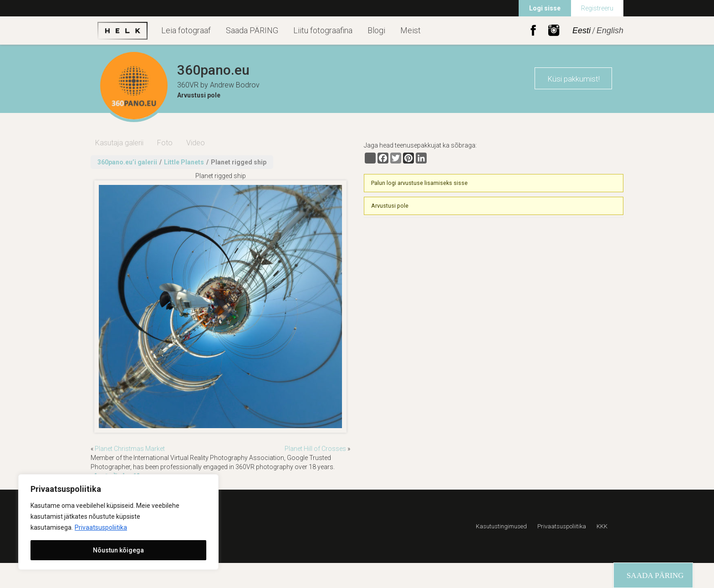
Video (196, 143)
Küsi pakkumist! (574, 79)
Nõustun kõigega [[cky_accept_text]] (118, 550)
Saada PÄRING (252, 30)
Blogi (376, 30)
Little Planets (184, 162)
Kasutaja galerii (119, 143)
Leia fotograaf (186, 30)
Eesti (581, 31)
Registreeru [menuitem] (597, 8)
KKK (602, 526)
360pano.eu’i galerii (127, 162)
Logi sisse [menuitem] (545, 8)
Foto (165, 143)
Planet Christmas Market (130, 449)
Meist (411, 30)
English (610, 31)
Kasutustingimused (501, 526)
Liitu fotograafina (323, 30)
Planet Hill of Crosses (315, 449)
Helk (122, 31)
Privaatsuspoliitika (101, 527)
